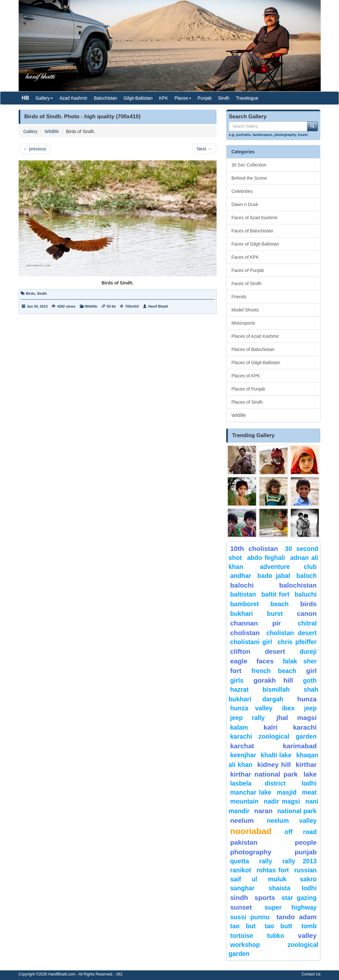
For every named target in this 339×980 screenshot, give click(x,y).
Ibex (288, 708)
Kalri (270, 727)
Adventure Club (288, 567)
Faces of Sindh (246, 283)
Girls (237, 680)
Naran (263, 811)
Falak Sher (300, 661)
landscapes (262, 135)
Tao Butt (279, 926)
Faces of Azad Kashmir (254, 218)
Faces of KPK (245, 257)
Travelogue (247, 98)
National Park (297, 811)
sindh (239, 898)
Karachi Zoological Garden (273, 736)
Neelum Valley (292, 821)
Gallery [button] (44, 98)
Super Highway (290, 907)
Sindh (224, 98)
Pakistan (244, 842)
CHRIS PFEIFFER (297, 642)
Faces (265, 661)
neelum (242, 820)
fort (236, 671)
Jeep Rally (247, 718)
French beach (274, 671)
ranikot (241, 870)
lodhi (309, 783)
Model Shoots (245, 310)
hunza (307, 699)
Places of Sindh (247, 402)
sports (265, 898)
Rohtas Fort (273, 870)
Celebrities (242, 191)
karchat (242, 746)
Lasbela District (258, 783)
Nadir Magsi (282, 801)
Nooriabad (251, 831)
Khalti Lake (276, 755)
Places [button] (183, 98)
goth (310, 680)
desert (275, 651)
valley (307, 935)
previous (35, 149)
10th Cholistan (254, 548)
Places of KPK (246, 376)
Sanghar (242, 888)
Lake (310, 774)
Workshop (245, 945)
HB (26, 98)
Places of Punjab (248, 389)
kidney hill (274, 764)
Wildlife (52, 131)
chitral (307, 623)
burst (275, 614)
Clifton (240, 651)
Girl (312, 671)
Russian (306, 870)
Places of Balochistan (253, 349)
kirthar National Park (264, 774)
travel (303, 135)
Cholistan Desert (292, 633)
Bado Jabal (274, 576)
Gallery (31, 131)
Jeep (310, 708)
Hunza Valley (251, 708)
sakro (308, 879)
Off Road (301, 832)
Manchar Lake (251, 792)
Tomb (309, 926)
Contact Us (311, 974)
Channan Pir (255, 623)
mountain (244, 801)
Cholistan (245, 633)
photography (285, 135)
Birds (31, 293)
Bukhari (241, 614)
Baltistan (243, 594)
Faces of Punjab (248, 270)
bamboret (244, 604)
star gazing (299, 898)
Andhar (241, 576)
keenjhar (243, 755)
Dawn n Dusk (245, 204)
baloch (306, 576)
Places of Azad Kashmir (255, 336)
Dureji (308, 652)
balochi (242, 585)
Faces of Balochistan (252, 231)
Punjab (205, 98)
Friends (239, 297)
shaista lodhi (293, 888)
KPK (164, 98)
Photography (251, 852)
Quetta (240, 861)
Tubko (276, 936)
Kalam (239, 727)
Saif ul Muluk (258, 879)
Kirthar (306, 764)
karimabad (300, 746)
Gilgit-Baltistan (138, 98)
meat (309, 792)
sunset (241, 907)
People (306, 842)
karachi (305, 727)
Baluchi (306, 594)
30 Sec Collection (249, 165)
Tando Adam (296, 917)
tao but (243, 926)
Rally (266, 861)
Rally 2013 (299, 861)
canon (307, 613)
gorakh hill (273, 680)
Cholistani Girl (251, 642)
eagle (239, 661)
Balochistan (105, 98)
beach (279, 604)
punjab (306, 852)
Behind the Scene (249, 178)
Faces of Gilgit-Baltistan (255, 244)
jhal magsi (296, 718)
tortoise (242, 936)
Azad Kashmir (73, 98)
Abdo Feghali (266, 558)
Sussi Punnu (250, 917)
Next (204, 149)
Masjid (287, 792)
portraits (243, 135)
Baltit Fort (275, 594)
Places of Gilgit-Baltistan (256, 363)
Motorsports (243, 323)
